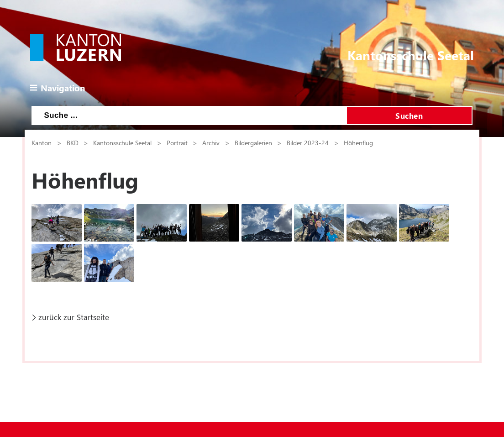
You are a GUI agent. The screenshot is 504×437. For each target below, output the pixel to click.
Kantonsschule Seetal (122, 142)
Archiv (211, 142)
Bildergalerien (253, 142)
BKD (73, 142)
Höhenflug (358, 142)
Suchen (409, 116)
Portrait (177, 142)
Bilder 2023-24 (308, 142)
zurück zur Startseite (74, 317)
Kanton (42, 142)
